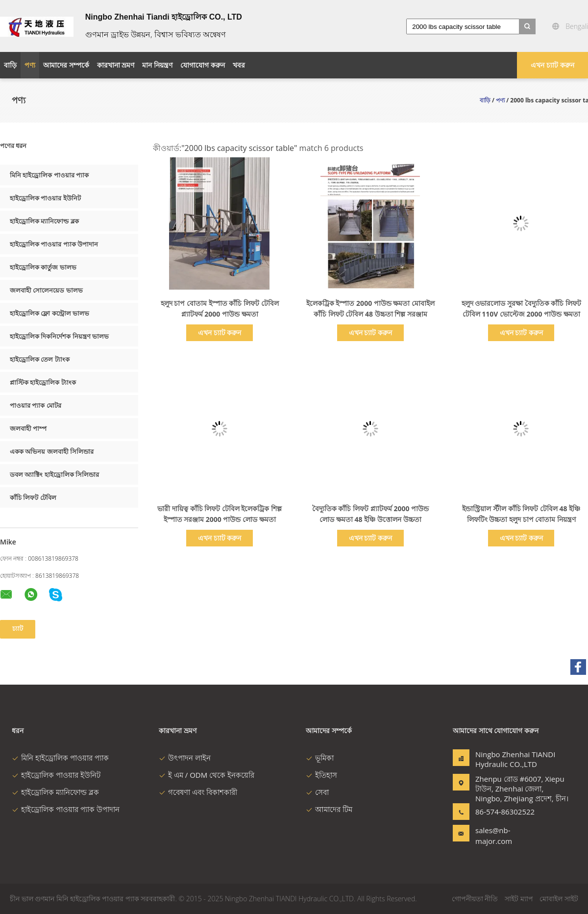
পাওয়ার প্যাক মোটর (36, 405)
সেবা (317, 792)
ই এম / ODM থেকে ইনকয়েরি (207, 775)
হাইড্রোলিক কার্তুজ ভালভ (43, 267)
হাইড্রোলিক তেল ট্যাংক (40, 359)
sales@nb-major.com (494, 836)
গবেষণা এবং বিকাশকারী (198, 792)
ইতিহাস (321, 775)
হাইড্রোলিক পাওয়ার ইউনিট (45, 198)
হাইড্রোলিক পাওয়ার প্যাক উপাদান (54, 244)
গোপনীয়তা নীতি (475, 899)
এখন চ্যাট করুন (552, 65)
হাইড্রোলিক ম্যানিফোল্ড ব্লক (44, 221)
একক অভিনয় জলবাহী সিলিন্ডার (52, 451)
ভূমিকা (320, 758)
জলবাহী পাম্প (28, 428)
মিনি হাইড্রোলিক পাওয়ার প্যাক (49, 175)
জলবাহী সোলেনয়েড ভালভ (46, 290)
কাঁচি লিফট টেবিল (33, 497)
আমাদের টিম (329, 809)
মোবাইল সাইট (559, 899)
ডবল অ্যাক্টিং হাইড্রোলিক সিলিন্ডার (54, 474)
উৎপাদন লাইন (185, 758)
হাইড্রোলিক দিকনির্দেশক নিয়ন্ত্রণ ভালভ (59, 336)
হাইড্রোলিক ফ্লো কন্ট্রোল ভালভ (49, 313)
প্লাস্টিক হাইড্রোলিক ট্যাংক (43, 382)
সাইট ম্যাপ (519, 899)
